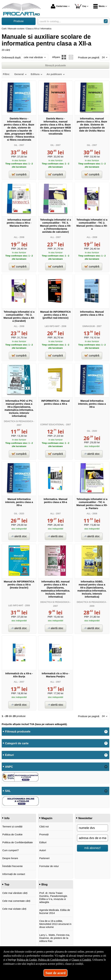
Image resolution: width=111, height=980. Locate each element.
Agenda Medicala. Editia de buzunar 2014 (55, 911)
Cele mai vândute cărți (15, 893)
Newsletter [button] (85, 818)
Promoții (44, 834)
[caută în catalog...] (70, 21)
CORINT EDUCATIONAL (52, 424)
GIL (16, 145)
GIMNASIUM (89, 326)
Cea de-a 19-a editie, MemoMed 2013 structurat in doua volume (55, 924)
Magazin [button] (47, 818)
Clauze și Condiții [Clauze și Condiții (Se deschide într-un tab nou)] (81, 960)
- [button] (106, 767)
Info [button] (7, 818)
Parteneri (44, 858)
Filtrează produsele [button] (18, 731)
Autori (43, 850)
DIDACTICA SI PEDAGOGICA (18, 421)
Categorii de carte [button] (17, 743)
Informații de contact (14, 874)
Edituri (43, 842)
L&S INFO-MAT (52, 326)
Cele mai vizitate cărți (14, 909)
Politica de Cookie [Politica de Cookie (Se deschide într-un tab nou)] (27, 960)
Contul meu (59, 6)
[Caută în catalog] (106, 21)
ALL (16, 237)
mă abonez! (92, 848)
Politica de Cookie (12, 834)
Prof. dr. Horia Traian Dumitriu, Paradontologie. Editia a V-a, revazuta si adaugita (53, 897)
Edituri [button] (9, 755)
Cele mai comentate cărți (16, 901)
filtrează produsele (55, 65)
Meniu (99, 6)
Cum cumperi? (11, 850)
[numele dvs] (92, 828)
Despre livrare (10, 858)
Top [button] (7, 884)
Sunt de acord (55, 973)
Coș (80, 6)
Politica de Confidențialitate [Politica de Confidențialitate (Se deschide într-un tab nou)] (53, 960)
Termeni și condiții (12, 826)
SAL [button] (8, 791)
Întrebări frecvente (13, 866)
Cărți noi (44, 826)
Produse (19, 21)
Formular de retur (49, 866)
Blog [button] (45, 884)
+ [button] (106, 732)
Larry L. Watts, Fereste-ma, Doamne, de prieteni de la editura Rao (55, 938)
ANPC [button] (9, 767)
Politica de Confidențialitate (18, 842)
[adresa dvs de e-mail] (92, 838)
